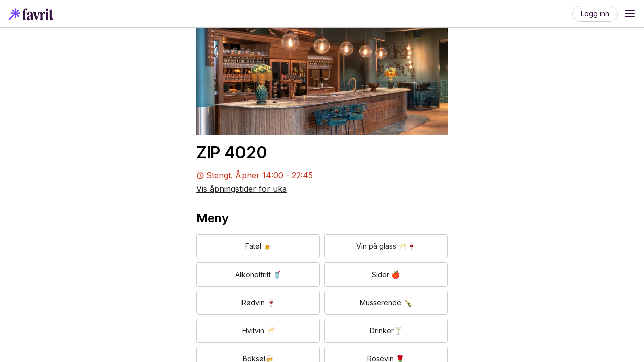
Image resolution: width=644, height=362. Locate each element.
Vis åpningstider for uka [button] (242, 189)
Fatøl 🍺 (258, 246)
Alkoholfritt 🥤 (258, 274)
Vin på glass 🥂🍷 (386, 246)
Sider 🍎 (386, 274)
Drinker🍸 (386, 331)
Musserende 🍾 (386, 302)
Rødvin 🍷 (258, 302)
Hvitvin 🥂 (258, 331)
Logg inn (595, 13)
